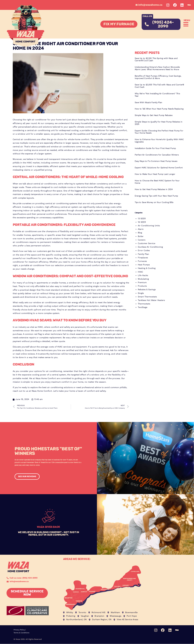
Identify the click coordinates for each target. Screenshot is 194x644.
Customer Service (147, 243)
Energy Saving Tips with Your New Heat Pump (156, 196)
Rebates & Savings (147, 290)
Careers (142, 240)
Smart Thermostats (147, 297)
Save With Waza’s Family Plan (148, 103)
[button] (185, 24)
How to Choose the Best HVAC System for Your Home (157, 182)
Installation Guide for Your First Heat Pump (155, 148)
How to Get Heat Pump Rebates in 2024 (154, 189)
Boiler (141, 236)
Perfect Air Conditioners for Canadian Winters (157, 155)
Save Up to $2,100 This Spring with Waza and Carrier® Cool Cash (156, 60)
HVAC (140, 272)
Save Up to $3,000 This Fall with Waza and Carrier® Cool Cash (159, 86)
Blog (140, 233)
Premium (142, 283)
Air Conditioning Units (149, 226)
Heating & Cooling (147, 268)
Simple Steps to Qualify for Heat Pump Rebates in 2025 (159, 123)
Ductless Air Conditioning (150, 247)
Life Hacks (143, 276)
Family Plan (143, 254)
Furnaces (142, 261)
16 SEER (142, 222)
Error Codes (144, 251)
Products (142, 286)
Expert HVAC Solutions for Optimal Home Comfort (159, 168)
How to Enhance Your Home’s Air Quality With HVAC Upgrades (159, 141)
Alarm (141, 229)
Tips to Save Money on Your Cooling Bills (154, 202)
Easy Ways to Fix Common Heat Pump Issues (156, 161)
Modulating (143, 279)
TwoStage (143, 307)
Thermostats (144, 304)
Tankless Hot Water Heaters (151, 300)
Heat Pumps (144, 265)
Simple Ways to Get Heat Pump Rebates (154, 115)
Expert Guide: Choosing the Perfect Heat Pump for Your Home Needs (159, 132)
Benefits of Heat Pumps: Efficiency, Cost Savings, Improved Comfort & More (158, 77)
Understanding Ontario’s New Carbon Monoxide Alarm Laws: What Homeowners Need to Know (157, 68)
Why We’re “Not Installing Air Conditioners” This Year (157, 95)
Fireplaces (143, 258)
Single (141, 293)
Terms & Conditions (21, 633)
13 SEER (142, 219)
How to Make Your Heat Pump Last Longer (155, 174)
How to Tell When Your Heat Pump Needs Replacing (159, 109)
